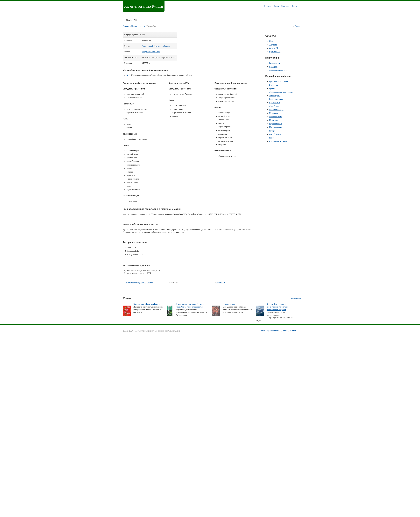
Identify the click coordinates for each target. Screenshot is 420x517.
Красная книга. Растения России (147, 304)
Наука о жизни (229, 304)
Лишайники (274, 106)
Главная (126, 26)
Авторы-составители (278, 70)
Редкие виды (274, 63)
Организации (285, 330)
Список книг (296, 298)
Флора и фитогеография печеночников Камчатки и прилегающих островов (277, 307)
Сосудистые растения (278, 141)
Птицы (272, 131)
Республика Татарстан (151, 52)
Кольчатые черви (276, 99)
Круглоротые (275, 103)
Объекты (268, 6)
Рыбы (272, 138)
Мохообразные (275, 117)
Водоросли (274, 85)
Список (272, 41)
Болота (294, 330)
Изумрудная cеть (138, 26)
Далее (297, 26)
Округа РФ (274, 48)
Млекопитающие (276, 110)
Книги (295, 6)
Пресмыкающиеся (277, 127)
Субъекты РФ (275, 52)
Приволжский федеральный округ (156, 46)
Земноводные (275, 96)
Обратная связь (272, 330)
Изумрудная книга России (144, 6)
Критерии (285, 6)
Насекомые (274, 120)
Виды (276, 6)
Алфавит (273, 45)
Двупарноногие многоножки (281, 92)
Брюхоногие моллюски (279, 81)
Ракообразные (275, 134)
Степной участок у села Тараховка (139, 283)
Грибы (272, 88)
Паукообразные (276, 124)
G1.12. (129, 75)
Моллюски (274, 113)
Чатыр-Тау (221, 283)
